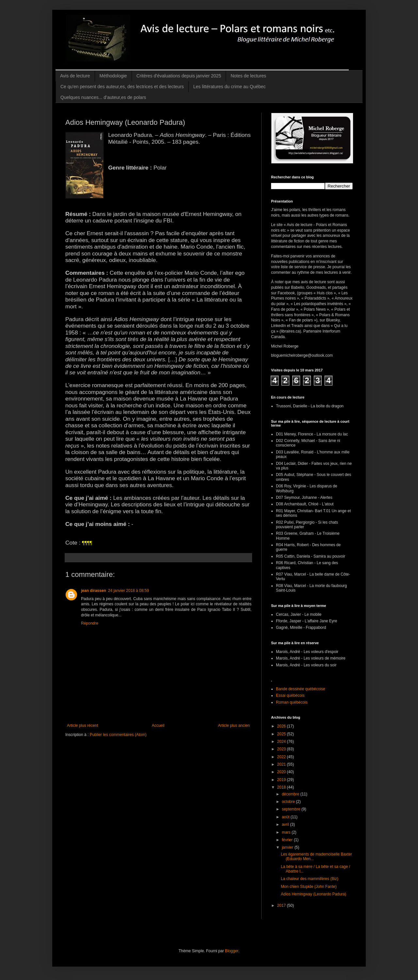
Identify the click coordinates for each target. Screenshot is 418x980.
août (286, 817)
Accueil (158, 726)
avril (286, 825)
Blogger (232, 951)
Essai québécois (290, 695)
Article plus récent (82, 726)
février (288, 840)
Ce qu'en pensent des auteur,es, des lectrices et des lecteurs (122, 87)
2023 (282, 749)
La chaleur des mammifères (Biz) (310, 879)
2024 (282, 742)
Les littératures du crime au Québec (230, 87)
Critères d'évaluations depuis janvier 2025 (179, 76)
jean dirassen (94, 591)
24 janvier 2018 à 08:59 (129, 591)
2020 (282, 772)
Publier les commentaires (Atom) (118, 735)
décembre (291, 794)
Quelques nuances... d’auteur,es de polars (103, 97)
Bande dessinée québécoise (301, 689)
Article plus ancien (234, 726)
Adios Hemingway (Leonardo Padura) (313, 894)
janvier (288, 847)
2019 (282, 780)
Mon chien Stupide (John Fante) (309, 887)
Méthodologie (113, 76)
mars (287, 832)
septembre (292, 809)
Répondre (90, 623)
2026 (282, 726)
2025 (282, 734)
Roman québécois (292, 702)
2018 (282, 787)
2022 (282, 757)
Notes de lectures (248, 76)
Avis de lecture (75, 76)
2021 (282, 764)
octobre (289, 802)
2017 (282, 906)
